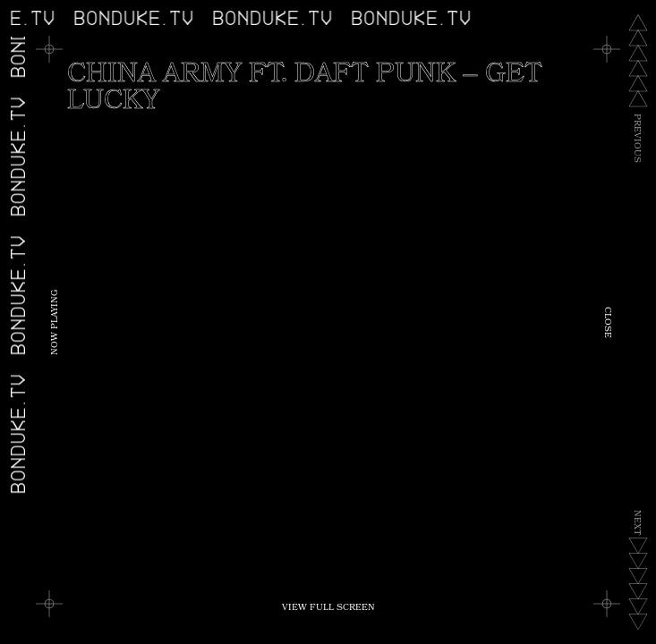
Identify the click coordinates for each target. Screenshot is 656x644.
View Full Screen (328, 608)
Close (607, 322)
